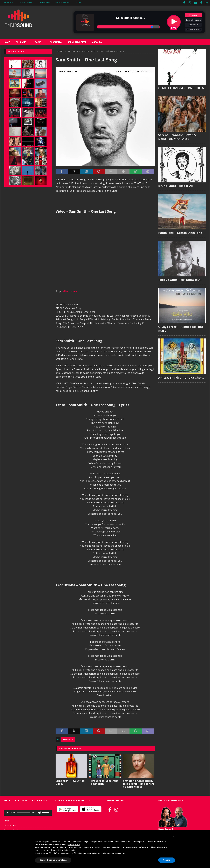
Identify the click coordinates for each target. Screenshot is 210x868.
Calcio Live (45, 3)
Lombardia (193, 24)
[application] (28, 812)
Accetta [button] (167, 860)
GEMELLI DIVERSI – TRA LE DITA (181, 88)
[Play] (7, 812)
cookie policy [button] (74, 845)
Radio (38, 42)
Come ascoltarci (11, 829)
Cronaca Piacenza (27, 3)
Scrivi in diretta (77, 42)
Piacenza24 (8, 3)
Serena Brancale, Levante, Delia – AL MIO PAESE (178, 136)
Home (7, 42)
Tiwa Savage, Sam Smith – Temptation (105, 782)
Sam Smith (68, 739)
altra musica (70, 291)
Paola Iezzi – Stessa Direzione (180, 232)
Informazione (10, 825)
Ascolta (97, 42)
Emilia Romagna (193, 19)
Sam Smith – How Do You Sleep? (70, 782)
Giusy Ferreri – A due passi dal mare (181, 328)
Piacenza (193, 15)
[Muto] (40, 812)
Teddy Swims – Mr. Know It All (180, 279)
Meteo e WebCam (62, 3)
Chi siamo (21, 42)
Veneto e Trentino (193, 29)
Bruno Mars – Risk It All (176, 185)
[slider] (24, 812)
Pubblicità (56, 42)
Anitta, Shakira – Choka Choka (181, 377)
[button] (174, 837)
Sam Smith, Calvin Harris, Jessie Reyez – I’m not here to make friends (139, 783)
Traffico (79, 3)
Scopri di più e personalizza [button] (53, 860)
